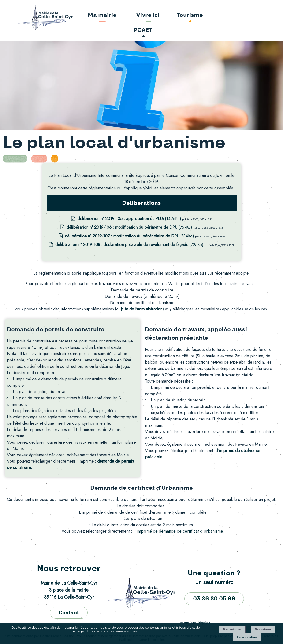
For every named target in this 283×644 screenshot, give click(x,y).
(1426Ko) (130, 219)
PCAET (143, 30)
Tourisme (190, 15)
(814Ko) (130, 236)
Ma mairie (102, 15)
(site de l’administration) (142, 309)
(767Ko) (130, 227)
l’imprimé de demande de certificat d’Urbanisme (179, 531)
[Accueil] (32, 18)
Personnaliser (247, 637)
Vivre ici (148, 15)
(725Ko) (130, 245)
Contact (69, 613)
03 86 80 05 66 (214, 599)
